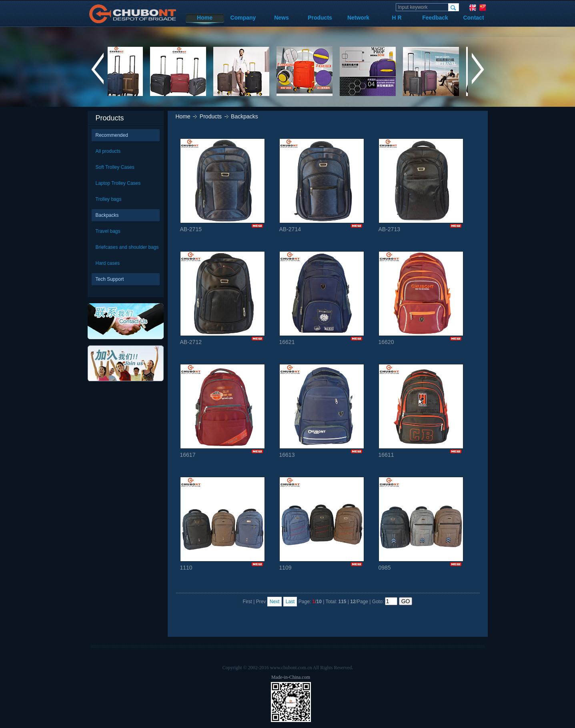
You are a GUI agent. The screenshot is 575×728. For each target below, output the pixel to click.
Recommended (112, 135)
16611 (421, 411)
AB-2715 (222, 185)
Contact (473, 18)
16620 (421, 298)
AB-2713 (421, 185)
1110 (222, 524)
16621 (322, 298)
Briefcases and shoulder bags (127, 247)
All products (108, 151)
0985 (421, 524)
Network (358, 18)
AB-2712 (222, 298)
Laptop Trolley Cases (118, 183)
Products (320, 18)
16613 (322, 411)
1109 (322, 524)
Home (205, 18)
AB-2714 (322, 185)
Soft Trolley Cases (115, 167)
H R (397, 18)
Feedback (435, 18)
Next (275, 602)
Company (243, 18)
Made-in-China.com (291, 677)
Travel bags (108, 231)
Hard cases (108, 263)
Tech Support (110, 279)
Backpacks (107, 215)
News (281, 18)
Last (290, 602)
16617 (222, 411)
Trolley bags (109, 199)
